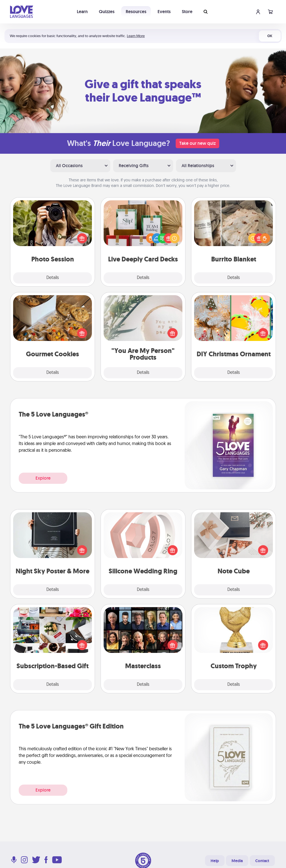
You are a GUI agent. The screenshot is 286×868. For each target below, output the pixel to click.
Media (237, 861)
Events (164, 12)
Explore (43, 478)
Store (187, 12)
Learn (82, 12)
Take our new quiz (197, 143)
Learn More (136, 36)
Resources (136, 12)
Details (53, 278)
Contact (262, 861)
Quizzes (107, 12)
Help (215, 861)
